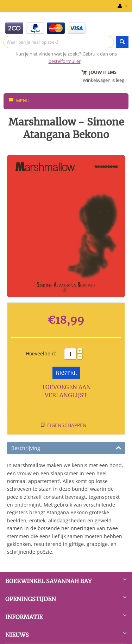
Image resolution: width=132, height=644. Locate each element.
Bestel (66, 373)
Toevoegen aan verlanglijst (66, 391)
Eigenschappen (67, 425)
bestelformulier (65, 61)
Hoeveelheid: (41, 353)
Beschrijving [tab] (66, 447)
